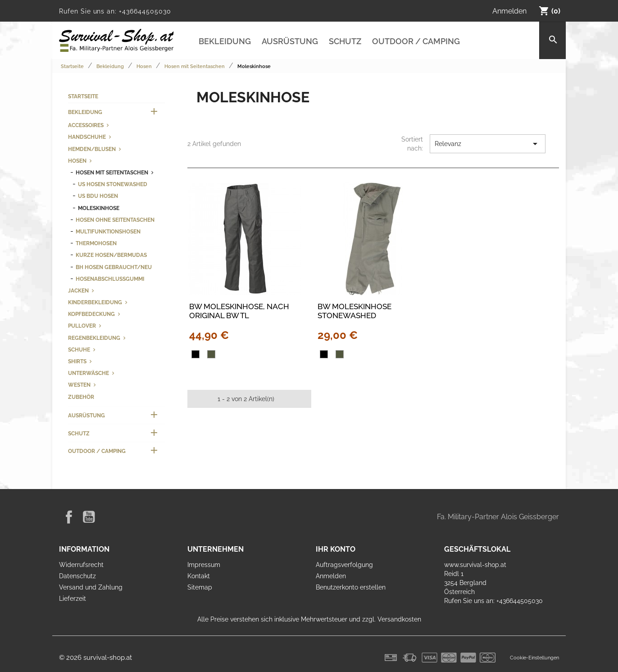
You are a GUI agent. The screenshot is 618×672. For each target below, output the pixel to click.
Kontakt (199, 576)
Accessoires (86, 125)
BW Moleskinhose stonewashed (354, 311)
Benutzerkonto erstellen (351, 587)
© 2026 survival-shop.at (95, 658)
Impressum (204, 565)
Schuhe (79, 350)
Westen (79, 385)
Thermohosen (96, 243)
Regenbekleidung (94, 338)
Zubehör (81, 397)
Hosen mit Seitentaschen (112, 172)
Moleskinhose (99, 208)
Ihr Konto (336, 549)
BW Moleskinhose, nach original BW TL (239, 311)
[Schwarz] (195, 354)
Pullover (82, 326)
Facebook (69, 517)
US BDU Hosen (98, 196)
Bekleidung (225, 41)
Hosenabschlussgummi (110, 279)
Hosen (77, 161)
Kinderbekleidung (95, 302)
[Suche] (552, 40)
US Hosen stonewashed (113, 184)
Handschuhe (87, 137)
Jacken (78, 290)
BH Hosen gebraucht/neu (114, 267)
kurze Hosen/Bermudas (111, 255)
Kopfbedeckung (91, 314)
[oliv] (211, 354)
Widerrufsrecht (81, 565)
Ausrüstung (290, 41)
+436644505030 (145, 11)
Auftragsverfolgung (344, 565)
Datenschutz (77, 576)
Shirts (77, 361)
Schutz (345, 41)
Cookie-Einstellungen (534, 658)
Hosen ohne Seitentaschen (115, 220)
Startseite (83, 96)
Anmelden (331, 576)
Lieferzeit (73, 599)
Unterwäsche (89, 373)
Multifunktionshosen (108, 231)
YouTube (89, 517)
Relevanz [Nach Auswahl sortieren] (488, 144)
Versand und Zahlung (91, 587)
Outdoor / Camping (416, 41)
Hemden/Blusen (92, 149)
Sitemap (200, 587)
